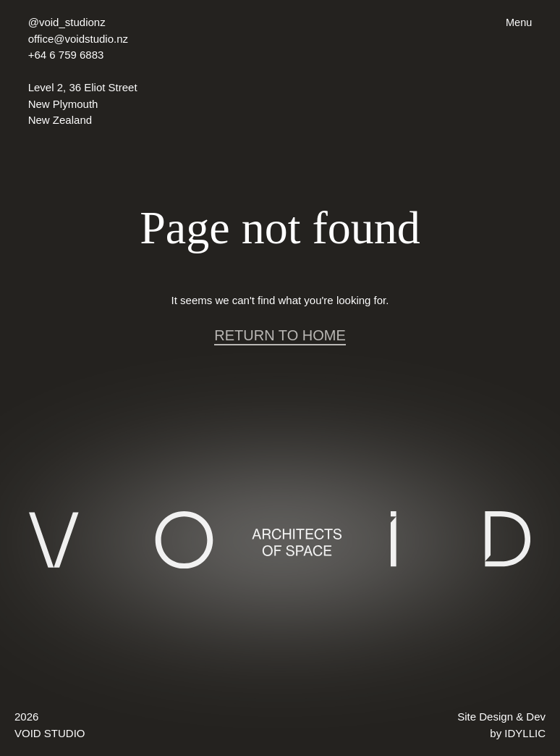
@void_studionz (67, 22)
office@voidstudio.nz (78, 39)
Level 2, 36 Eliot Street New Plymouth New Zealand (83, 104)
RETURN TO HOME (280, 335)
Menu (519, 22)
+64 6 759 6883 (66, 55)
